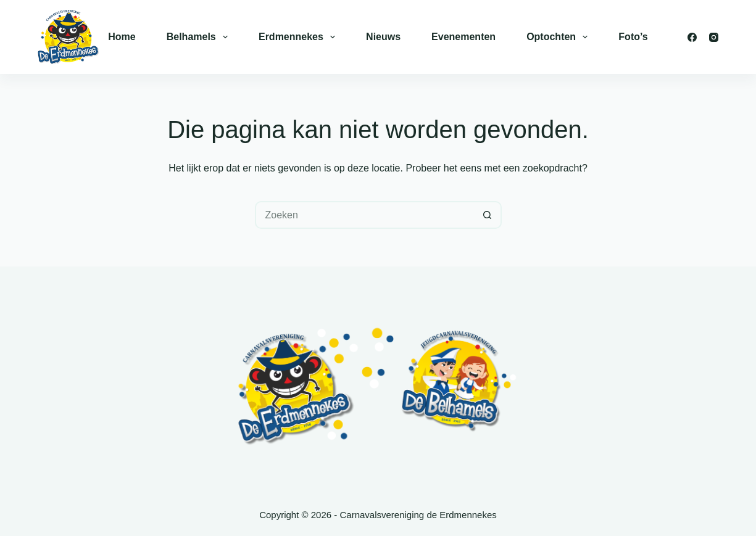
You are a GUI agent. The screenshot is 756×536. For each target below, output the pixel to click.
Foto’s (633, 37)
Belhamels (200, 37)
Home (122, 37)
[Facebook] (692, 37)
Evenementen (463, 37)
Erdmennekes (299, 37)
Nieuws (383, 37)
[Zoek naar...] (364, 215)
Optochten (559, 37)
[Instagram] (714, 37)
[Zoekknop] (488, 215)
